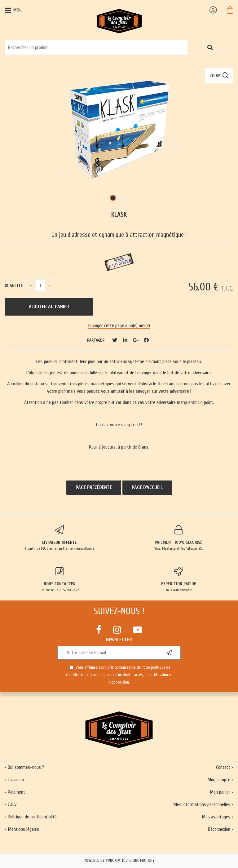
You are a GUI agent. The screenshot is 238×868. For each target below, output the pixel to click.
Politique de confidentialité (32, 817)
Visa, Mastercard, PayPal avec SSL (178, 538)
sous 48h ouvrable (178, 579)
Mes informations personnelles (202, 804)
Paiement (16, 792)
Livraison (16, 780)
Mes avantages (216, 817)
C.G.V (12, 804)
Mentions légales (23, 829)
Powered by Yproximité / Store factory (119, 861)
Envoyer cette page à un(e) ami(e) (119, 325)
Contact (223, 767)
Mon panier (220, 792)
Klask (119, 215)
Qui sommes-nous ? (26, 767)
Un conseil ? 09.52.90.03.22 (59, 579)
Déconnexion (219, 829)
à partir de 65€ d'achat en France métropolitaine (59, 538)
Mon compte (219, 780)
